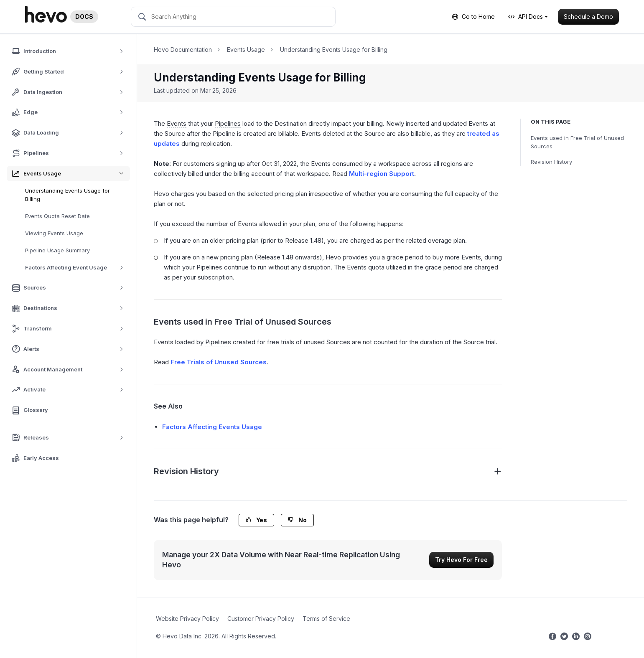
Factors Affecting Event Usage (77, 268)
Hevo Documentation (183, 50)
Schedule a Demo (588, 17)
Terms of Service (326, 619)
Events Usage (246, 50)
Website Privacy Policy (187, 619)
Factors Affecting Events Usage (212, 427)
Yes (256, 520)
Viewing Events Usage (54, 233)
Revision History (551, 162)
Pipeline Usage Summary (57, 250)
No (297, 520)
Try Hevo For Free (461, 560)
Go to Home (473, 17)
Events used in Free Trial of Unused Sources (577, 142)
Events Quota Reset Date (57, 216)
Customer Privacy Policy (261, 619)
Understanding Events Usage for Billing (67, 195)
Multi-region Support (382, 174)
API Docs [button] (526, 17)
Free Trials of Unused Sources (219, 362)
